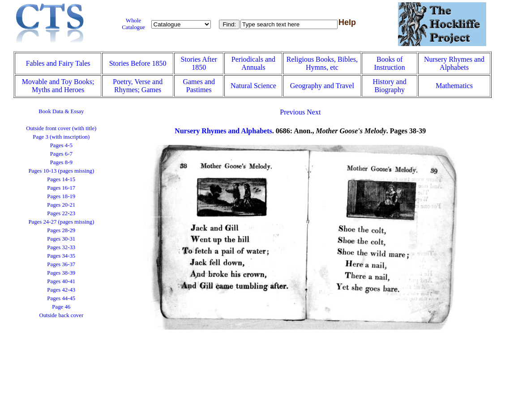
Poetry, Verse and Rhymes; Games (138, 86)
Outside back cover (61, 315)
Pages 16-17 (61, 188)
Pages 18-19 (61, 196)
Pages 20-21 (61, 205)
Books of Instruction (389, 63)
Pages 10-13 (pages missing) (61, 171)
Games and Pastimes (199, 86)
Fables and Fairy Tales (58, 63)
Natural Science (253, 86)
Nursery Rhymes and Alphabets (454, 63)
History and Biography (390, 86)
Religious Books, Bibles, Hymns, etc (322, 63)
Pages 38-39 (61, 273)
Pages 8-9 (61, 162)
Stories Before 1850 (138, 63)
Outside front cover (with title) (61, 128)
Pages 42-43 (61, 290)
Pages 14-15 (61, 179)
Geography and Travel (322, 86)
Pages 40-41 (61, 281)
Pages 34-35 (61, 256)
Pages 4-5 (61, 145)
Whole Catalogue (133, 24)
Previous (292, 112)
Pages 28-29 (61, 230)
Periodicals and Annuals (253, 63)
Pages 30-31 (61, 239)
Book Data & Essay (61, 111)
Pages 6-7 (61, 154)
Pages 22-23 (61, 213)
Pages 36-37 (61, 264)
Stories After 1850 (199, 63)
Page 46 (61, 307)
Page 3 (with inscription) (61, 137)
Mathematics (454, 86)
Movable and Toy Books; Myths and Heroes (58, 86)
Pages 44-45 (61, 298)
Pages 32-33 (61, 247)
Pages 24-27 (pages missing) (61, 222)
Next (314, 112)
